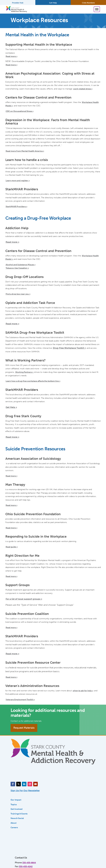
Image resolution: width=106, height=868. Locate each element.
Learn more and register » (18, 181)
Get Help (53, 3)
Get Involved (17, 809)
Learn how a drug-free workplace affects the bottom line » (33, 381)
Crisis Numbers (88, 3)
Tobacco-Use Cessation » (17, 268)
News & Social (17, 818)
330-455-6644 (29, 863)
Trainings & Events (19, 814)
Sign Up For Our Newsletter (25, 791)
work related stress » (83, 89)
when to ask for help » (83, 691)
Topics (14, 804)
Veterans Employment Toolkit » (20, 700)
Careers (14, 827)
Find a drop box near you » (18, 294)
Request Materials (24, 728)
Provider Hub (18, 3)
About (13, 823)
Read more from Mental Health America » (25, 151)
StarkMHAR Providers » (16, 206)
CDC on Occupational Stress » (20, 111)
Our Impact (16, 800)
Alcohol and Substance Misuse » (21, 265)
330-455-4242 (26, 866)
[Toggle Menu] (97, 9)
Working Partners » (25, 372)
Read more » (12, 56)
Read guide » (12, 547)
